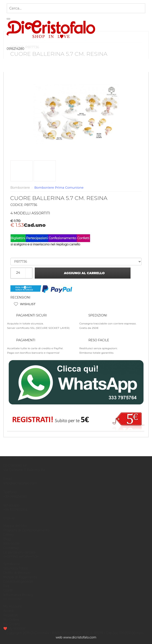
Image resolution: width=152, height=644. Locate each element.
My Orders (11, 620)
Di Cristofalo (40, 633)
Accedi (9, 611)
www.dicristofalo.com (80, 637)
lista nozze (11, 543)
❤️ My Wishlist (14, 628)
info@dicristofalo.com (20, 483)
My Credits (12, 624)
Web (59, 637)
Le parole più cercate (19, 552)
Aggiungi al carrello (83, 273)
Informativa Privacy (18, 595)
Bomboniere (20, 188)
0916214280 (15, 49)
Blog (7, 539)
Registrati (11, 615)
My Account (13, 606)
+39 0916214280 (15, 497)
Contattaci (11, 548)
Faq (6, 586)
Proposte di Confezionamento (26, 530)
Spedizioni (11, 564)
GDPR (8, 590)
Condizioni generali (18, 582)
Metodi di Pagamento (20, 577)
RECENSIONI (20, 297)
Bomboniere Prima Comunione (59, 188)
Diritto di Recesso (17, 573)
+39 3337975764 (15, 510)
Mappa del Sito (15, 526)
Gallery (9, 535)
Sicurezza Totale (16, 568)
